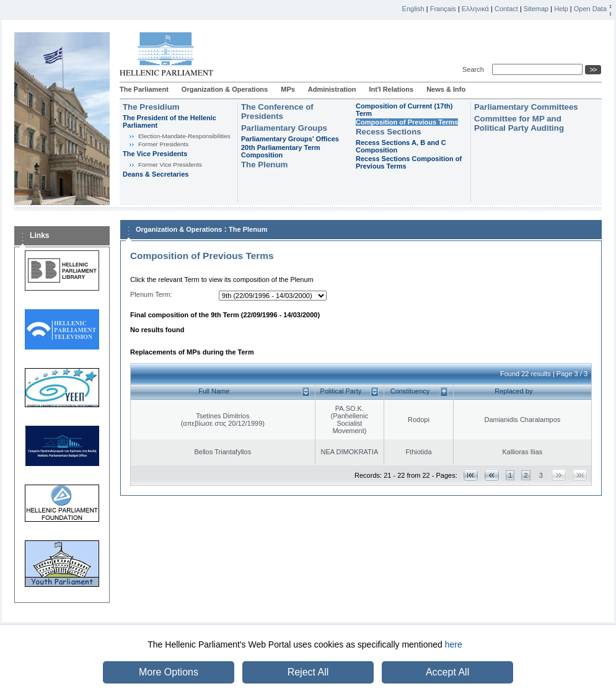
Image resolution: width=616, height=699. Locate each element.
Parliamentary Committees (526, 107)
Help (561, 9)
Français (443, 9)
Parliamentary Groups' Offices (290, 139)
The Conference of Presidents (277, 112)
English (413, 9)
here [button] (454, 644)
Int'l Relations (391, 89)
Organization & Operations (225, 89)
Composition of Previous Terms (407, 122)
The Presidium (151, 107)
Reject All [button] (308, 672)
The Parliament (144, 89)
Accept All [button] (447, 672)
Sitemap (536, 9)
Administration (332, 89)
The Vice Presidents (155, 154)
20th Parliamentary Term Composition (281, 151)
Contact (506, 9)
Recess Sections (389, 132)
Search (475, 69)
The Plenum (264, 165)
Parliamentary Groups (284, 128)
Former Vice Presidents (170, 165)
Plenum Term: (151, 294)
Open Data (590, 9)
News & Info (446, 89)
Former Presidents (163, 144)
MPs (288, 89)
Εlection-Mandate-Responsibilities (184, 136)
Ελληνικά (475, 9)
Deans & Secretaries (156, 174)
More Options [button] (169, 672)
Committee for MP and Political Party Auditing (519, 123)
